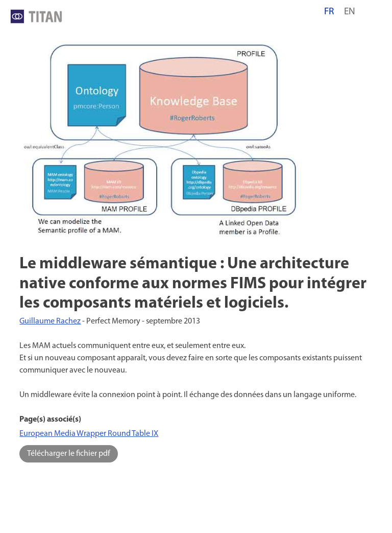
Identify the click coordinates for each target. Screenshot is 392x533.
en (350, 12)
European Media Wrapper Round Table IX (89, 434)
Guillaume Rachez (50, 321)
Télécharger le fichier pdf (69, 454)
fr (329, 12)
